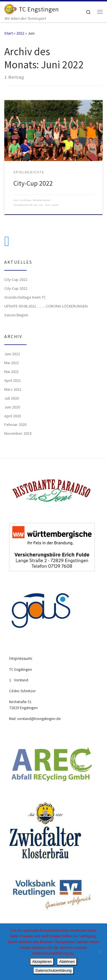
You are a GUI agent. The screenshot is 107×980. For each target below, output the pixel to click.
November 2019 (18, 433)
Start (9, 33)
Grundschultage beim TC (25, 297)
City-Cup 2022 (33, 183)
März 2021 (13, 389)
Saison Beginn (16, 315)
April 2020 (13, 416)
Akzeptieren (42, 962)
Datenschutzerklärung (53, 970)
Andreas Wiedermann (35, 200)
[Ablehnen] (100, 952)
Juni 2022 (12, 354)
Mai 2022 (12, 363)
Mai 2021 (12, 372)
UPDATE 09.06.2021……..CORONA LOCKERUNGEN (46, 306)
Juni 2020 (12, 407)
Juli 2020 (12, 398)
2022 (20, 33)
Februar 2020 (15, 424)
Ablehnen (67, 962)
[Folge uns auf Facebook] (7, 241)
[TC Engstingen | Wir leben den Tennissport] (11, 8)
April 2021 (13, 380)
